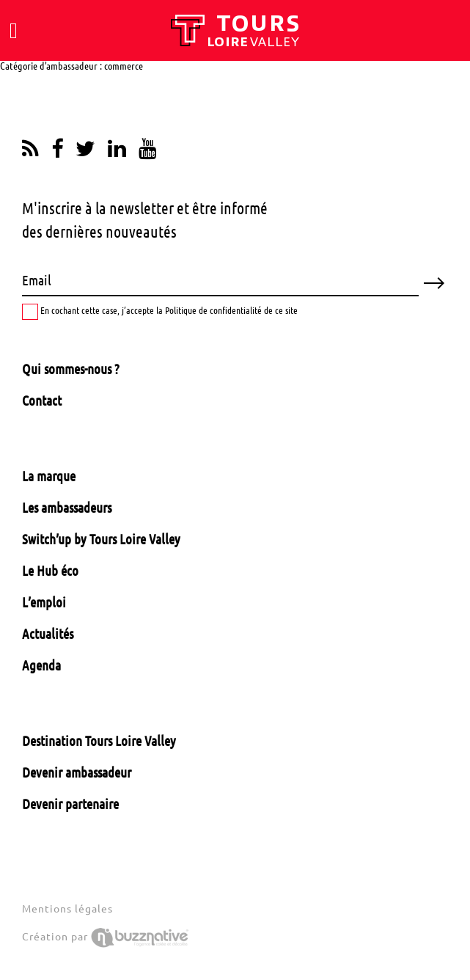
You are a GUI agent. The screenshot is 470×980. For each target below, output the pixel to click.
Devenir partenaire (70, 804)
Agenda (41, 665)
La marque (49, 476)
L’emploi (44, 602)
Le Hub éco (50, 571)
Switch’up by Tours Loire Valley (101, 539)
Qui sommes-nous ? (71, 369)
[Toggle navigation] (14, 31)
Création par (105, 937)
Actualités (48, 634)
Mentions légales (67, 909)
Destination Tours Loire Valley (99, 741)
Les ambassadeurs (67, 508)
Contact (42, 401)
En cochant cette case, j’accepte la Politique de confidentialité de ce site (160, 312)
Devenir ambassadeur (77, 772)
